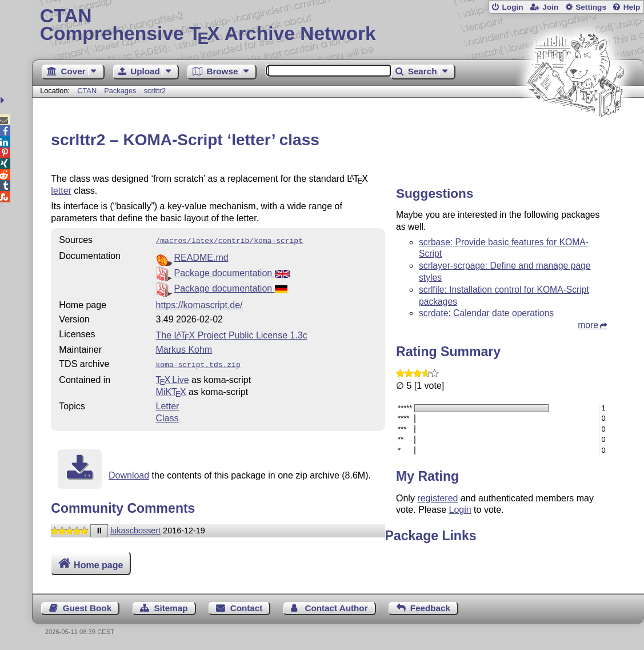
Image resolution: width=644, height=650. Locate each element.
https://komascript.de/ (199, 304)
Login (512, 7)
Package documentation (232, 272)
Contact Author (337, 608)
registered (437, 498)
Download (129, 473)
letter (61, 191)
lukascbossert (135, 528)
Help (632, 7)
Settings (591, 7)
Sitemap (171, 608)
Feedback (430, 608)
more (588, 325)
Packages (121, 91)
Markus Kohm (184, 348)
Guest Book (87, 608)
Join (550, 7)
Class (167, 416)
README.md (201, 256)
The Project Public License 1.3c (232, 334)
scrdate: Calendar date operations (486, 313)
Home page (98, 565)
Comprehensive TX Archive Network (338, 26)
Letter (168, 404)
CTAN (87, 91)
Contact (247, 608)
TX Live (173, 378)
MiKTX (171, 390)
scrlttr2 (155, 91)
